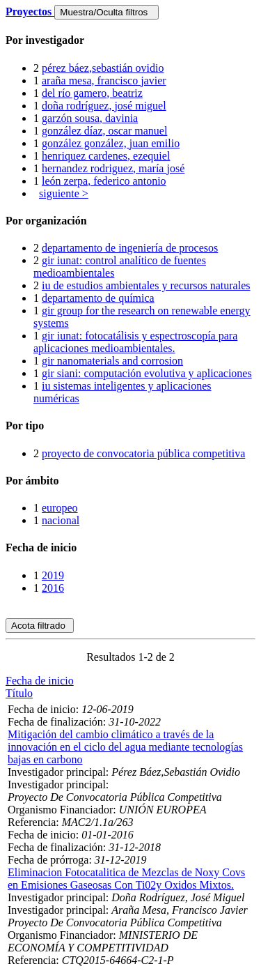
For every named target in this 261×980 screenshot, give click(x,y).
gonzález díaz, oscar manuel (104, 131)
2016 (53, 588)
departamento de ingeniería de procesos (130, 248)
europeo (60, 508)
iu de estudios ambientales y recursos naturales (146, 285)
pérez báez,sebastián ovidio (103, 68)
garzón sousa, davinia (90, 118)
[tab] (130, 40)
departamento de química (98, 298)
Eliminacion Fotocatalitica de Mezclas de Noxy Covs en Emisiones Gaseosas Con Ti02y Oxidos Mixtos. (126, 879)
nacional (61, 520)
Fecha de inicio (40, 681)
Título (19, 693)
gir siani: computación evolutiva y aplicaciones (147, 373)
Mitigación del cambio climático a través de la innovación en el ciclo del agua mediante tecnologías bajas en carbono (125, 747)
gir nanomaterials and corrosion (112, 361)
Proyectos (30, 12)
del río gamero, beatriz (92, 93)
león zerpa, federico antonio (104, 181)
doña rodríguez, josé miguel (104, 106)
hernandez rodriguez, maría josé (113, 168)
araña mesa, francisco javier (104, 81)
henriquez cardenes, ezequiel (106, 156)
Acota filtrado (40, 626)
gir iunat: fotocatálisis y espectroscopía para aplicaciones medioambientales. (135, 342)
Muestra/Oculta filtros (106, 12)
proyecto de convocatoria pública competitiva (143, 453)
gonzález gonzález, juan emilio (111, 143)
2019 (53, 575)
